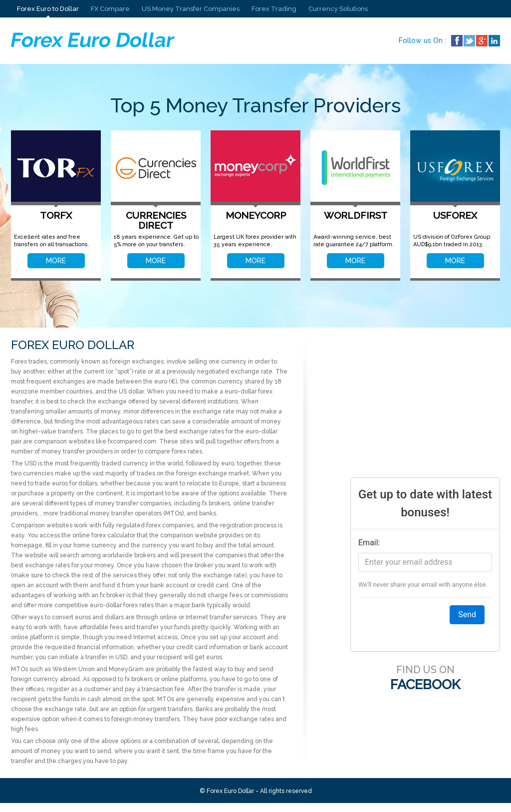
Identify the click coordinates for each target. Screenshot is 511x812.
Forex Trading (274, 9)
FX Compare (110, 9)
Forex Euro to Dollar (48, 9)
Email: (369, 543)
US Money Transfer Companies (191, 9)
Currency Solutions (338, 9)
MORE (56, 261)
